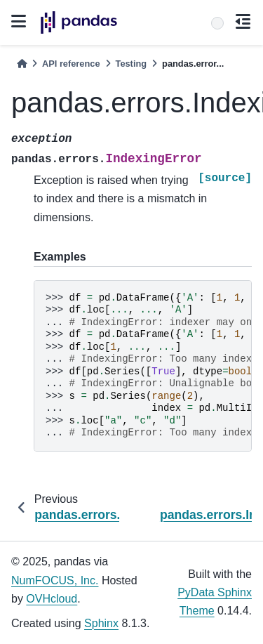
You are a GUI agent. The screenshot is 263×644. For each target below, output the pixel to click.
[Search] (217, 23)
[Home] (22, 64)
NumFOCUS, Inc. (55, 580)
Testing (131, 64)
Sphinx (101, 623)
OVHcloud (52, 599)
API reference (71, 64)
